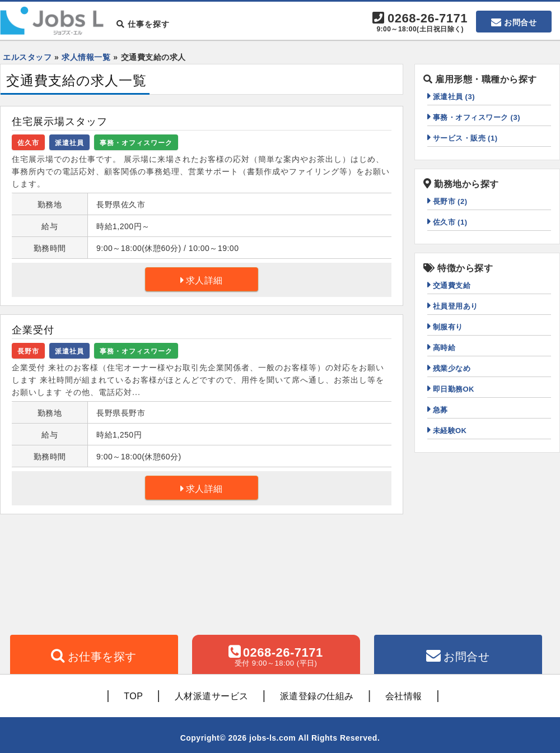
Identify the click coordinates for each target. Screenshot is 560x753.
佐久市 (28, 143)
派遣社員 (69, 143)
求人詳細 (204, 280)
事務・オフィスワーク (136, 143)
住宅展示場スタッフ (60, 122)
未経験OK (450, 431)
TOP (133, 696)
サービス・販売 (465, 138)
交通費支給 (452, 285)
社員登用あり (456, 306)
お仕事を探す (102, 657)
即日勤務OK (454, 389)
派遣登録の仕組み (317, 696)
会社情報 (404, 696)
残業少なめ (452, 368)
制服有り (448, 327)
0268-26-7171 (420, 23)
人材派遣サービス (212, 696)
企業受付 (33, 330)
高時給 (444, 348)
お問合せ (520, 22)
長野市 (28, 351)
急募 (440, 410)
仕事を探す (143, 24)
